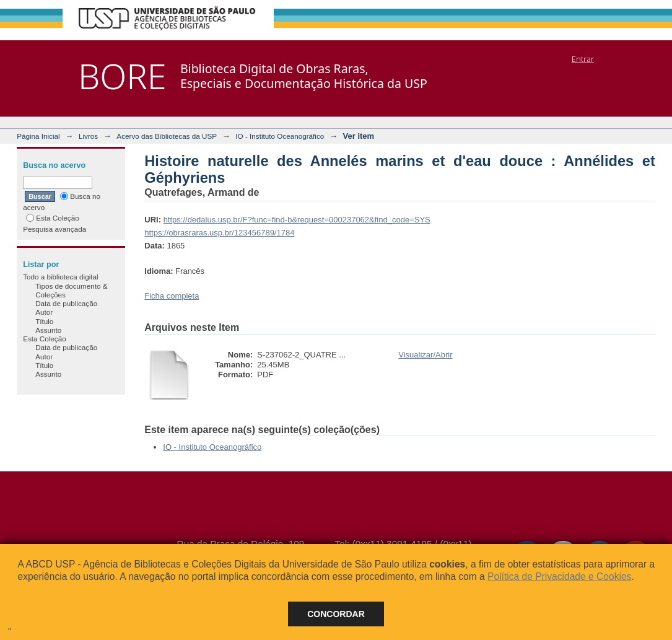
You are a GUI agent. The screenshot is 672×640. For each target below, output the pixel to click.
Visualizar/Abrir (425, 355)
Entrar (583, 59)
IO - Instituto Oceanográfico (280, 136)
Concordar (336, 614)
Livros (88, 136)
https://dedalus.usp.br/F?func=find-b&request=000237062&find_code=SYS (297, 220)
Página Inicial (38, 136)
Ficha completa (172, 296)
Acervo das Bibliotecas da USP (167, 136)
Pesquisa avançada (55, 229)
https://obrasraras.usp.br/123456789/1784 (219, 233)
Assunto (48, 330)
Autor (44, 312)
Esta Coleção (53, 218)
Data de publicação (66, 303)
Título (44, 321)
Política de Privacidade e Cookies (559, 576)
